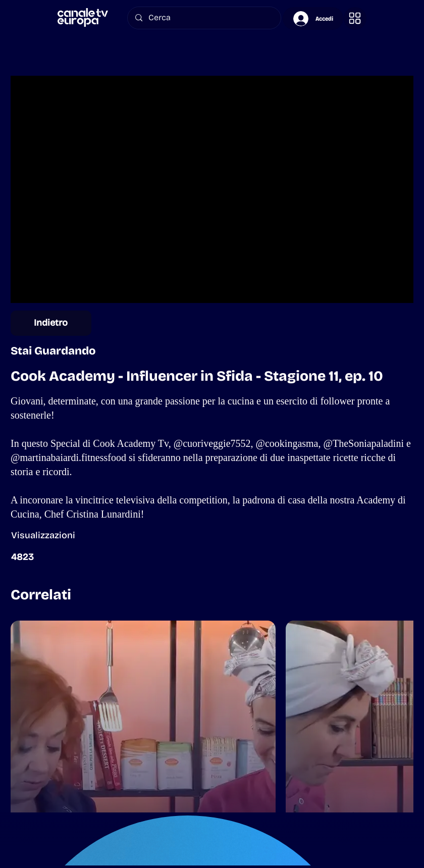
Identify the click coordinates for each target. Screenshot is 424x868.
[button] (355, 18)
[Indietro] (51, 323)
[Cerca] (204, 18)
